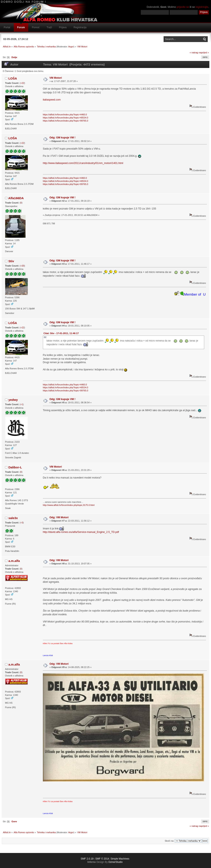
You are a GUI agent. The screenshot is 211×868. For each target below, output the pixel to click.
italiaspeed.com (52, 100)
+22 (22, 83)
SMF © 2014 (102, 859)
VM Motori (56, 78)
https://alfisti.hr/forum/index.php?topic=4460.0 (65, 115)
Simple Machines (120, 859)
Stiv (11, 261)
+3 (22, 523)
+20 (22, 266)
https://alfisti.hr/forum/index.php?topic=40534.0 (66, 118)
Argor (71, 47)
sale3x (13, 518)
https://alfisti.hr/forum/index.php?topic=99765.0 (66, 121)
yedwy (13, 400)
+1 (22, 404)
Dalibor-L (15, 467)
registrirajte (202, 7)
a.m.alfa (14, 561)
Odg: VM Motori (59, 517)
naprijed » (204, 53)
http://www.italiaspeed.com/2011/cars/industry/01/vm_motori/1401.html (83, 163)
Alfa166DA (16, 198)
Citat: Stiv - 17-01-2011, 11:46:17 (61, 333)
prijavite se (183, 7)
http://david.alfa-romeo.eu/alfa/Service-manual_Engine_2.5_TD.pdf (81, 532)
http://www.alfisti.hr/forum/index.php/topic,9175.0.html (69, 505)
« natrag (194, 53)
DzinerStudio (115, 862)
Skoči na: (169, 841)
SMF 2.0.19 (87, 859)
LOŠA (13, 78)
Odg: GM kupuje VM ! (62, 138)
